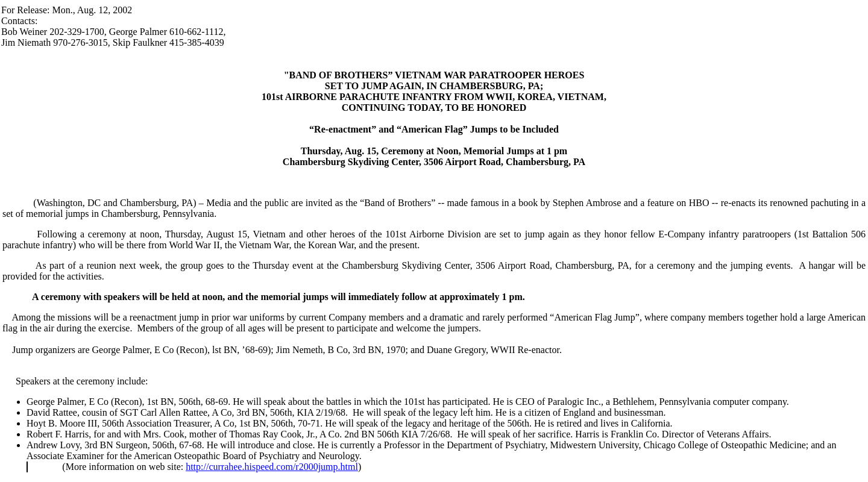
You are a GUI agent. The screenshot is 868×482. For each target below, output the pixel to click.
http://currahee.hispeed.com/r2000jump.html (272, 467)
